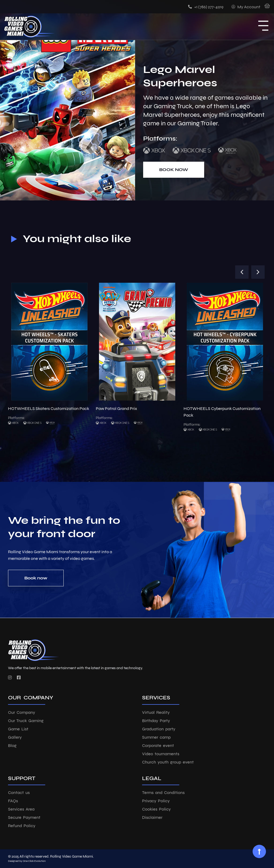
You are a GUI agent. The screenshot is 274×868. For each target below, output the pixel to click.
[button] (242, 272)
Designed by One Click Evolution (27, 861)
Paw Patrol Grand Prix (116, 408)
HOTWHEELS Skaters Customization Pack (49, 408)
